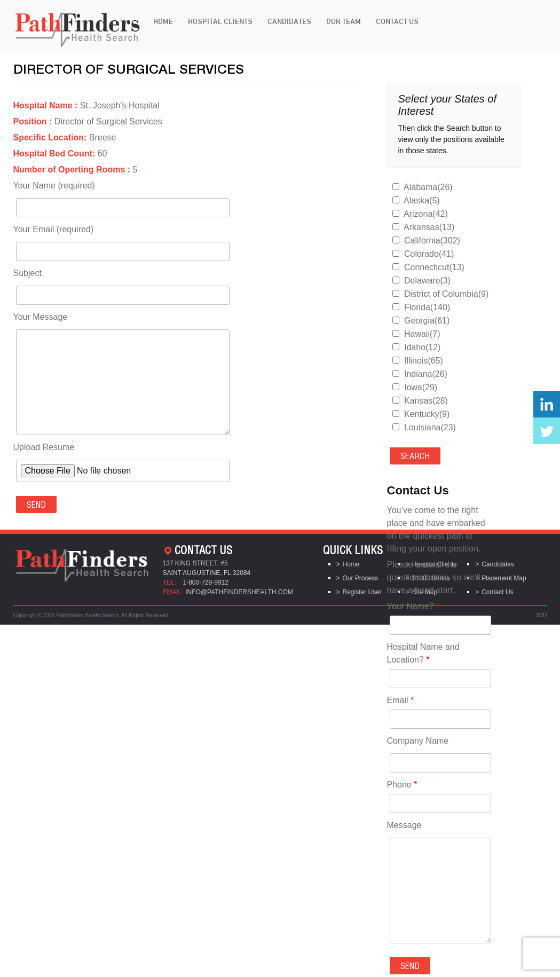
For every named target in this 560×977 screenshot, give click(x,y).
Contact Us (397, 21)
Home (163, 21)
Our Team (344, 21)
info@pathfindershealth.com (239, 592)
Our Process (361, 578)
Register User (362, 592)
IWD (542, 615)
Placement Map (504, 578)
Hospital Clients (220, 21)
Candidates (289, 21)
